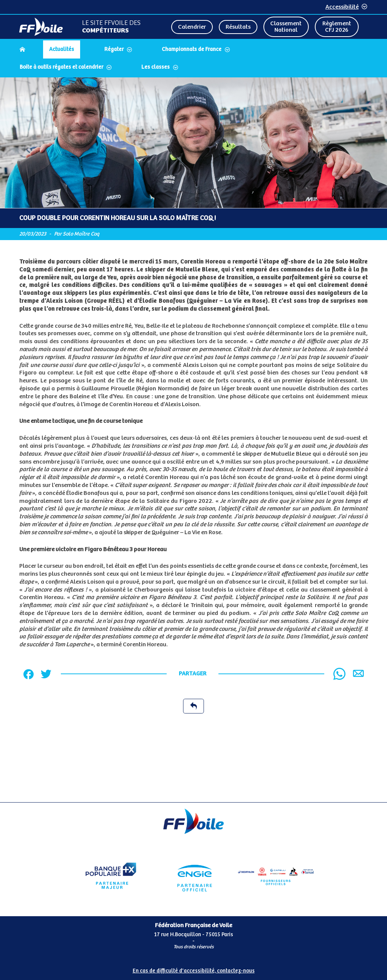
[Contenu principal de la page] (193, 440)
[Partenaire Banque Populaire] (111, 876)
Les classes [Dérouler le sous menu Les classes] (156, 67)
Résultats (238, 27)
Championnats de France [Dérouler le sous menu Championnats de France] (192, 49)
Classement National (286, 27)
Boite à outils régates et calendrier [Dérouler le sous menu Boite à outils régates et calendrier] (61, 67)
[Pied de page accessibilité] (193, 968)
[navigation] (193, 59)
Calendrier (192, 27)
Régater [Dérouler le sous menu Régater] (114, 49)
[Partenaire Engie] (194, 876)
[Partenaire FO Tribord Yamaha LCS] (276, 876)
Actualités (62, 49)
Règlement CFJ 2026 (337, 27)
